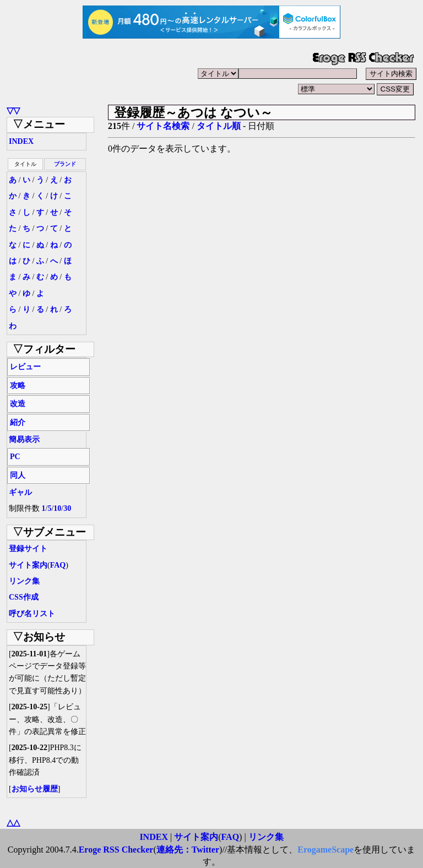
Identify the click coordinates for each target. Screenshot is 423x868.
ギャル (20, 492)
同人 (18, 475)
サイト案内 (28, 565)
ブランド (65, 164)
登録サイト (28, 549)
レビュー (25, 367)
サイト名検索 (163, 126)
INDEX (21, 141)
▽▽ (13, 110)
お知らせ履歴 (35, 789)
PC (15, 457)
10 (57, 508)
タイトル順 (219, 126)
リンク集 (24, 581)
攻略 (18, 386)
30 (67, 508)
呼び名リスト (32, 614)
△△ (13, 823)
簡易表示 (24, 440)
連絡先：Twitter (188, 850)
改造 (18, 404)
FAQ (58, 565)
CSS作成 (24, 597)
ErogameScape (326, 850)
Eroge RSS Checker (116, 850)
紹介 (18, 422)
